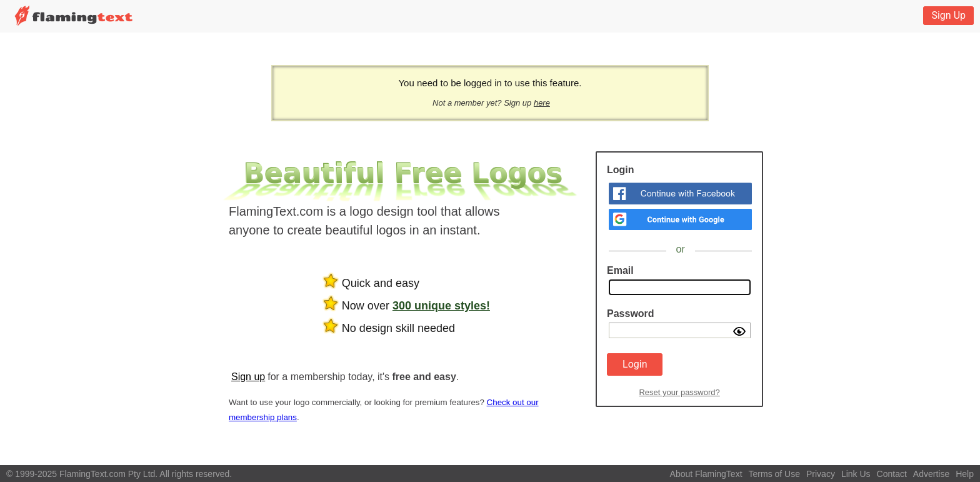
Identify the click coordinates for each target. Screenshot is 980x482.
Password (631, 314)
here (542, 103)
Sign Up (948, 15)
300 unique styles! (441, 306)
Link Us (856, 474)
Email (620, 270)
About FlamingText (706, 474)
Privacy (821, 474)
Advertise (931, 474)
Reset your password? (679, 392)
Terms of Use (774, 474)
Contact (892, 474)
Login (635, 364)
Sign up (248, 377)
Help (965, 474)
